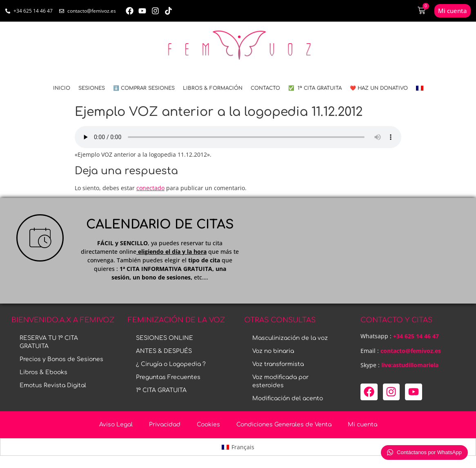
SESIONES (92, 88)
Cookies (208, 425)
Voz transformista (278, 364)
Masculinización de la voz (290, 338)
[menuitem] (420, 88)
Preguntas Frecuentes (168, 377)
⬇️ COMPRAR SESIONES (144, 88)
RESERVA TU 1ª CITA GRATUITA (49, 342)
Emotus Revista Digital (53, 385)
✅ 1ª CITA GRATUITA (315, 88)
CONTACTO (265, 88)
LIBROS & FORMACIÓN (213, 88)
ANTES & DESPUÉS (164, 351)
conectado (150, 188)
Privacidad (165, 425)
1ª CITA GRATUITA (161, 390)
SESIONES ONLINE (165, 338)
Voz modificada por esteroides (280, 381)
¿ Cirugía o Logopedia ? (171, 364)
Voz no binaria (273, 351)
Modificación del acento (288, 398)
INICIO (62, 88)
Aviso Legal (116, 425)
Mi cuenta (363, 425)
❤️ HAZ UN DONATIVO (379, 88)
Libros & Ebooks (43, 372)
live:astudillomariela (410, 365)
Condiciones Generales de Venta (284, 425)
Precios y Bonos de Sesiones (61, 359)
